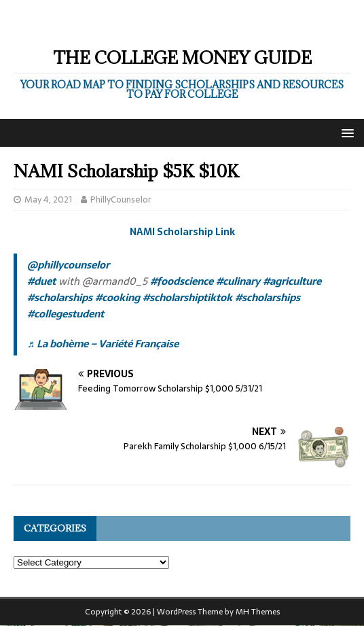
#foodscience (182, 281)
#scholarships (60, 297)
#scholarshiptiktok (187, 297)
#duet (41, 281)
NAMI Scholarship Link (182, 232)
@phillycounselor (68, 265)
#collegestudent (66, 314)
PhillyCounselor (121, 199)
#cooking (117, 297)
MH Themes (258, 612)
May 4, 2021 (48, 199)
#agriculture (292, 281)
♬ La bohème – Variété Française (103, 344)
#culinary (238, 281)
